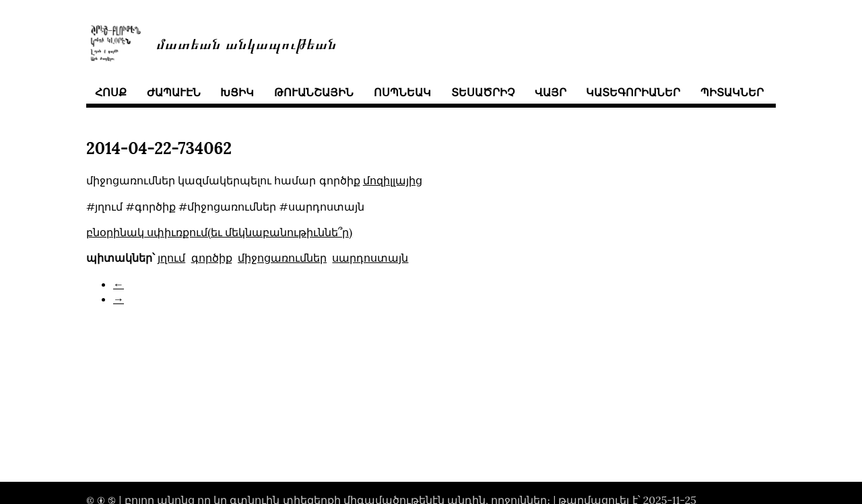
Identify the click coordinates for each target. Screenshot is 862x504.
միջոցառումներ (282, 258)
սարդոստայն (370, 258)
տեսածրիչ (483, 92)
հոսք (111, 92)
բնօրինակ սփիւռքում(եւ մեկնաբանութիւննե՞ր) (219, 232)
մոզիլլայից (393, 180)
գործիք (212, 258)
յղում (171, 258)
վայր (551, 92)
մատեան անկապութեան (246, 43)
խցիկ (237, 92)
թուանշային (314, 92)
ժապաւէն (174, 92)
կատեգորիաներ (633, 92)
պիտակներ (732, 92)
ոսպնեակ (402, 92)
